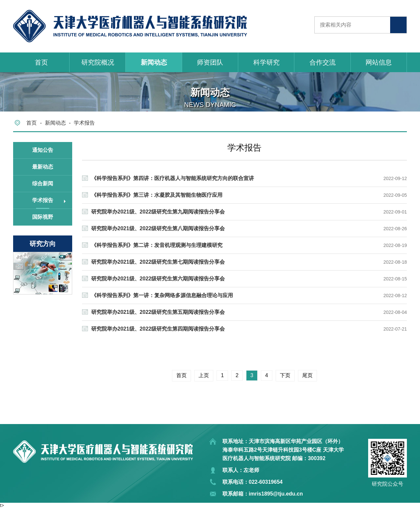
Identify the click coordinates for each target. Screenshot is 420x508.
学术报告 (84, 123)
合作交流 (323, 62)
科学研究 (266, 62)
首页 (41, 62)
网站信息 (379, 62)
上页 (204, 375)
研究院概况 (98, 62)
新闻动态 (154, 62)
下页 (285, 375)
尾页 (307, 375)
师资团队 (210, 62)
